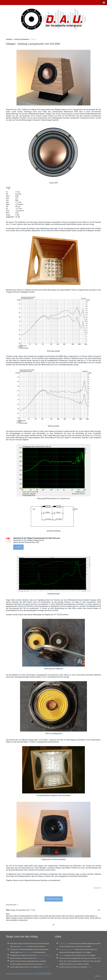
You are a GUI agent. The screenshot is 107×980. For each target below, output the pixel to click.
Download (18, 547)
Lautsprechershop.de (44, 955)
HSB (98, 958)
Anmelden (98, 976)
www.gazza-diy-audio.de (67, 949)
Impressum (10, 974)
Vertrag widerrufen (44, 974)
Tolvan (90, 967)
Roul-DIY (62, 955)
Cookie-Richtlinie (29, 974)
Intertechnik (45, 967)
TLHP (44, 964)
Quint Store (24, 947)
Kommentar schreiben (54, 899)
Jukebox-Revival (28, 952)
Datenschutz (18, 974)
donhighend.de (64, 944)
